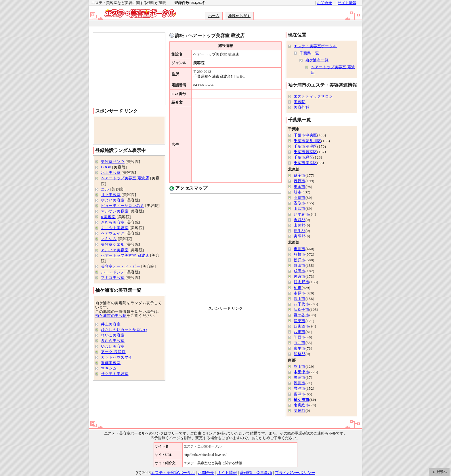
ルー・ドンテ (113, 272)
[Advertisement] (225, 23)
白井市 (300, 343)
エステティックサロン (313, 96)
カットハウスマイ (117, 357)
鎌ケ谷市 (302, 315)
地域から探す (239, 16)
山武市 (300, 209)
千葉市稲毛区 (305, 146)
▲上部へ (439, 472)
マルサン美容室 (115, 211)
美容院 (300, 102)
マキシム (109, 239)
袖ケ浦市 (302, 400)
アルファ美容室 (115, 250)
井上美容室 (111, 195)
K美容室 (108, 217)
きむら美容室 (113, 222)
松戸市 (300, 260)
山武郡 (300, 225)
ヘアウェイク (113, 233)
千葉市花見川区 (307, 141)
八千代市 (302, 304)
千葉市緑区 (303, 157)
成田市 (300, 271)
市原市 (300, 293)
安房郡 (300, 411)
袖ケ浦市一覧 (317, 60)
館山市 (300, 367)
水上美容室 (111, 173)
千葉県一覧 (309, 53)
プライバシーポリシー (295, 473)
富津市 (300, 394)
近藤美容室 (111, 363)
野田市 (300, 266)
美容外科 (302, 107)
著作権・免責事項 (256, 473)
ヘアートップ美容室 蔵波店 (125, 178)
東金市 (300, 187)
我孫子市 (302, 310)
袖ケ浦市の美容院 (111, 316)
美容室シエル (113, 245)
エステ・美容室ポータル (315, 46)
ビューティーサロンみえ (123, 206)
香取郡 (300, 220)
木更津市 (302, 372)
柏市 (298, 288)
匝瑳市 (300, 198)
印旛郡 (300, 354)
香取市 (300, 203)
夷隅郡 (300, 236)
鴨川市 (300, 383)
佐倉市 (300, 277)
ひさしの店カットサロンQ (124, 330)
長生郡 (300, 231)
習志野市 (302, 282)
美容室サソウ (113, 162)
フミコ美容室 (113, 278)
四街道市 (302, 326)
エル (105, 189)
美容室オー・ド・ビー (121, 266)
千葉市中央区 (305, 135)
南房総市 (302, 405)
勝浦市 (300, 378)
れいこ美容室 (113, 335)
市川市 (300, 249)
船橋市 (300, 254)
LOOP (106, 167)
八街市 (300, 332)
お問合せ (324, 3)
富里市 (300, 349)
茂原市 (300, 181)
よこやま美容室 (115, 228)
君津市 (300, 389)
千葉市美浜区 (305, 163)
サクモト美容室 (115, 374)
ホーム (214, 16)
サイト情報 (347, 3)
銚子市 (300, 176)
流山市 (300, 299)
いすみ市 (302, 214)
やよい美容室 (113, 200)
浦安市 (300, 321)
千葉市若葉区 (305, 152)
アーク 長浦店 (113, 352)
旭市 (298, 192)
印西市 (300, 337)
